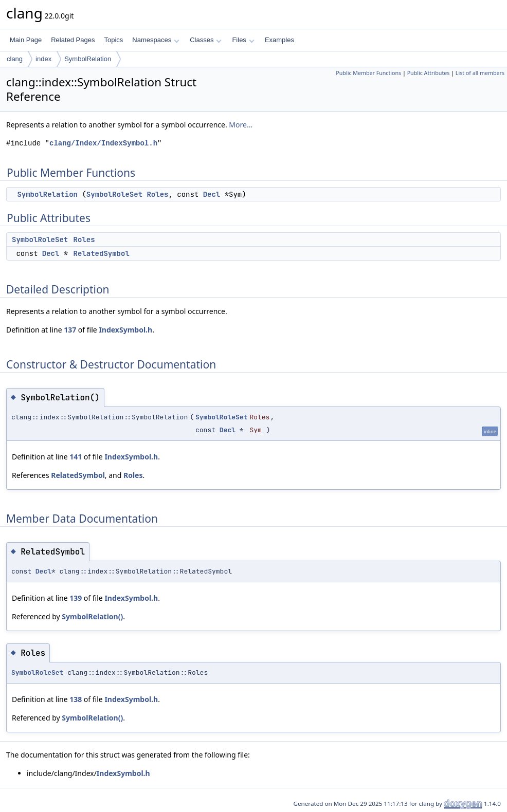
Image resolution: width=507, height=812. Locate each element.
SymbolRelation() (92, 616)
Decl (212, 194)
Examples (279, 40)
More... (241, 125)
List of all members (480, 73)
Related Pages (73, 40)
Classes (206, 40)
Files (243, 40)
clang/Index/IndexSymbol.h (103, 143)
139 (76, 598)
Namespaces (156, 40)
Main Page (26, 40)
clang (15, 59)
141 (76, 457)
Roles (157, 194)
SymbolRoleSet (114, 194)
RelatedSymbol (102, 253)
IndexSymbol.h (125, 330)
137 (70, 330)
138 (76, 699)
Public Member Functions (368, 73)
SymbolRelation (88, 59)
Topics (113, 40)
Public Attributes (429, 73)
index (43, 59)
